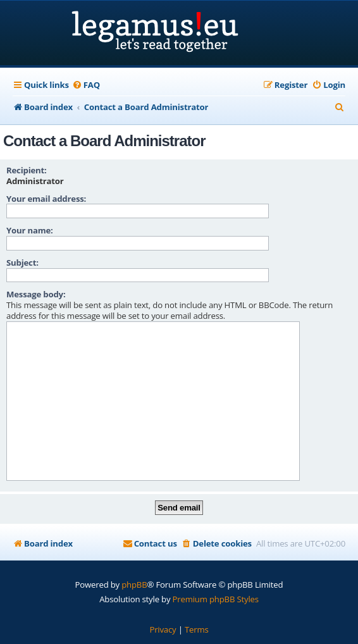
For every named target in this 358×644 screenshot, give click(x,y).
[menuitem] (86, 85)
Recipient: (27, 170)
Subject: (22, 263)
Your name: (30, 230)
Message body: (36, 294)
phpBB (134, 585)
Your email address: (46, 199)
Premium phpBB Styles (216, 599)
